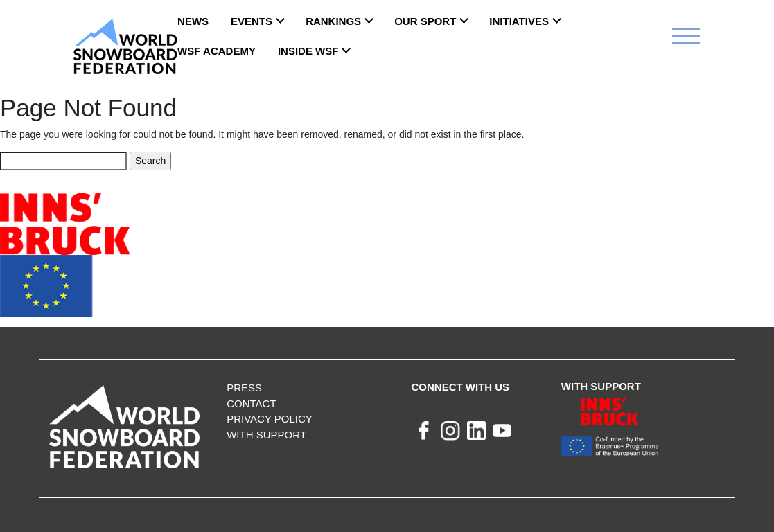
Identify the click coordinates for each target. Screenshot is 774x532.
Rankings (333, 21)
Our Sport (425, 21)
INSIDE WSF (308, 51)
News (193, 21)
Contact (251, 404)
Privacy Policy (270, 419)
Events (252, 21)
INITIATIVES (519, 21)
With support (266, 435)
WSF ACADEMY (217, 51)
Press (244, 388)
